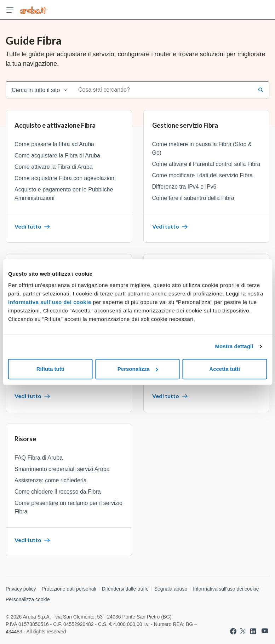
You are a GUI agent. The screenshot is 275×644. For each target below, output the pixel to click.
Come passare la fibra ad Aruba (54, 144)
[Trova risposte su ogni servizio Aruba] (33, 10)
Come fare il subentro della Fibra (193, 198)
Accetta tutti (225, 369)
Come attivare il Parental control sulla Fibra (206, 164)
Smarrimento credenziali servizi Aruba (62, 469)
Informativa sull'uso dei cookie (226, 589)
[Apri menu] (10, 10)
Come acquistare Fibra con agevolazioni (65, 178)
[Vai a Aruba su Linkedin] (253, 631)
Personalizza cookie (28, 599)
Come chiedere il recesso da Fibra (58, 492)
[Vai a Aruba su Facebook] (233, 631)
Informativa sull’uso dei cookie (50, 302)
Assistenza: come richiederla (51, 480)
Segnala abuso (171, 589)
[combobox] (163, 90)
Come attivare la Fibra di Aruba (54, 167)
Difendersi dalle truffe (125, 589)
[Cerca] (261, 90)
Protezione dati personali (69, 589)
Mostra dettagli (234, 346)
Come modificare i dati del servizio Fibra (203, 175)
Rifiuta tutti (50, 369)
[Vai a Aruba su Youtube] (265, 631)
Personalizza (138, 369)
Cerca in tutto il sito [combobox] (36, 90)
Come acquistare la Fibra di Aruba (57, 156)
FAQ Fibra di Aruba (39, 458)
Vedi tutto (32, 226)
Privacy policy (21, 589)
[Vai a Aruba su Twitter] (243, 631)
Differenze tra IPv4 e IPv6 (184, 187)
